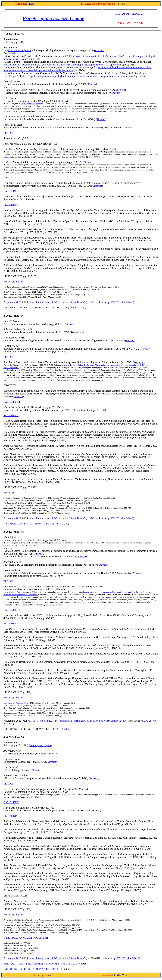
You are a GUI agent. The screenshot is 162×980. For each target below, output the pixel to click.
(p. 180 (89, 302)
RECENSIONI (11, 205)
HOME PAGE (123, 4)
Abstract (99, 50)
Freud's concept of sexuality (32, 104)
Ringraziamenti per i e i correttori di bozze (40, 964)
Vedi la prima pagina (40, 745)
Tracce (8, 133)
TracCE (8, 784)
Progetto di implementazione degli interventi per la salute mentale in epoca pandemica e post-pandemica (81, 76)
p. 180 (82, 308)
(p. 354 (89, 518)
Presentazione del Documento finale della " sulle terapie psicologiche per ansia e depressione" (63, 65)
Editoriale (8, 42)
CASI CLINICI (11, 191)
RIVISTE (8, 282)
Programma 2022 (12, 302)
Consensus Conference (20, 50)
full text (75, 308)
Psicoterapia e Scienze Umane (53, 18)
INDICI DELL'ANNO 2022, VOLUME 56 (25, 938)
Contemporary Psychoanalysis (16, 703)
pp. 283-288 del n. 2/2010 (120, 302)
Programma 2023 (12, 958)
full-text (19, 282)
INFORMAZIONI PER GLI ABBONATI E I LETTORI (32, 524)
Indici (31, 4)
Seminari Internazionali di (55, 302)
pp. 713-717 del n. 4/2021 (41, 721)
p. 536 (123, 721)
